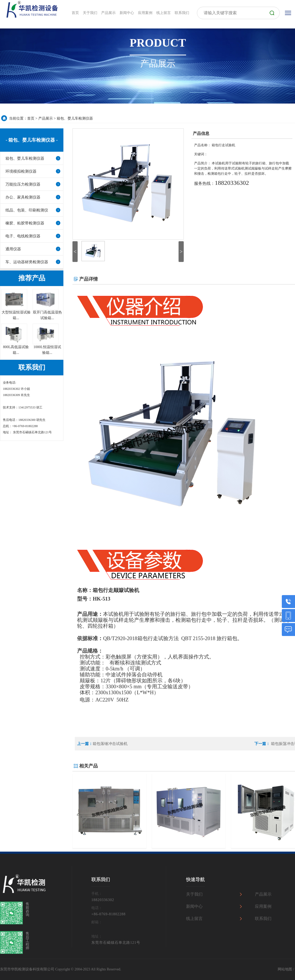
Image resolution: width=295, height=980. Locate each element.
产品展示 (46, 118)
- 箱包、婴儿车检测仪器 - (32, 140)
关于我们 (194, 894)
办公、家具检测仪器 (23, 197)
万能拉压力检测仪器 (23, 184)
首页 (31, 118)
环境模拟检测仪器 (21, 171)
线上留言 (194, 919)
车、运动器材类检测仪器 (27, 262)
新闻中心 (194, 906)
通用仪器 (13, 249)
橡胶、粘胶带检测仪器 (25, 223)
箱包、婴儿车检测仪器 (75, 118)
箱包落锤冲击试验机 (110, 744)
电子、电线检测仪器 (23, 236)
